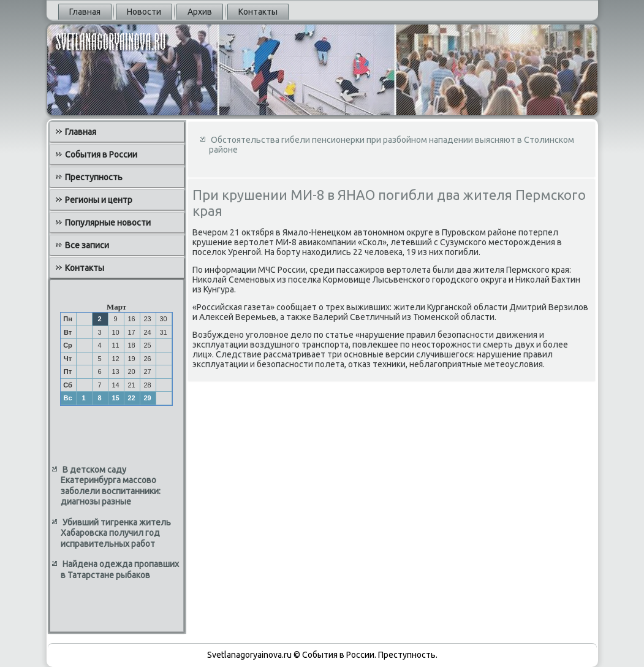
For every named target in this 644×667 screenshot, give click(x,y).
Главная (85, 12)
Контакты (258, 12)
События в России (101, 154)
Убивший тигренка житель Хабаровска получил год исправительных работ (116, 533)
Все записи (87, 245)
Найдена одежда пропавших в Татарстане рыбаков (120, 570)
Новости (144, 12)
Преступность (94, 177)
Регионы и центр (99, 200)
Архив (200, 12)
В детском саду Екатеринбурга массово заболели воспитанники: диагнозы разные (111, 486)
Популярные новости (108, 223)
